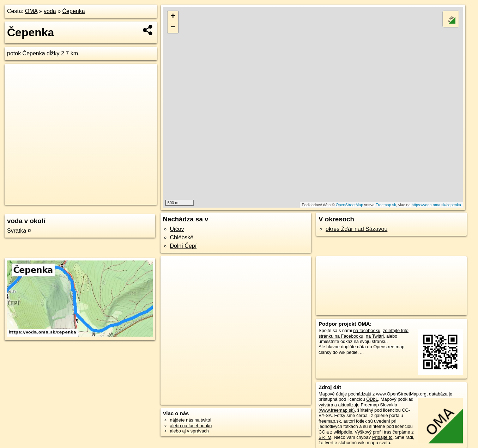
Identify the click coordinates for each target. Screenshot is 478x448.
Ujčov (177, 229)
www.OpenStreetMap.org (401, 394)
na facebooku (367, 330)
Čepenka (74, 11)
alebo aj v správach (189, 431)
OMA (31, 11)
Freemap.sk (386, 205)
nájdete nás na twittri (191, 420)
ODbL (372, 399)
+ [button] (173, 17)
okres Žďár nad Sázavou (356, 229)
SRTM (325, 437)
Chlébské (182, 237)
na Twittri (375, 336)
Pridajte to (382, 437)
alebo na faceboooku (191, 426)
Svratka (17, 231)
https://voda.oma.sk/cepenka (436, 205)
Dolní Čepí (183, 246)
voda (50, 11)
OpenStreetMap (350, 205)
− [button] (173, 27)
